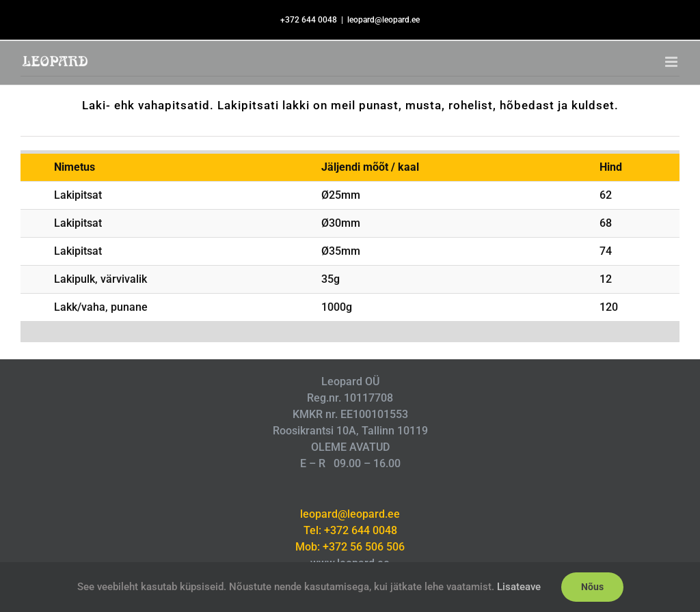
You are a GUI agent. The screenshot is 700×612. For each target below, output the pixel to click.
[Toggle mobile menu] (672, 62)
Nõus (592, 587)
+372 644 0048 (309, 20)
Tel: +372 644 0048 (350, 530)
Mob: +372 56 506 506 (350, 547)
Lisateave (519, 587)
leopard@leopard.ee (383, 20)
